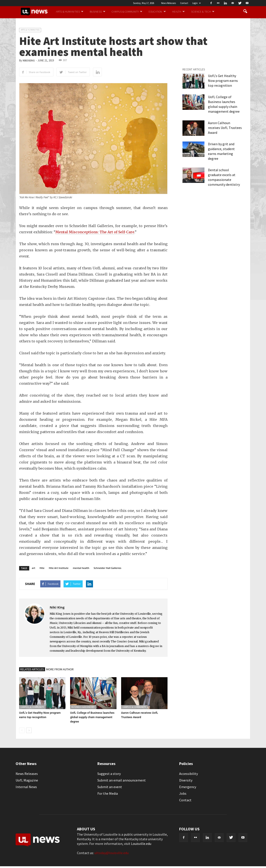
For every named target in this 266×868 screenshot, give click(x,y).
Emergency (188, 787)
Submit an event (110, 787)
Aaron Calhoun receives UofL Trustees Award (225, 128)
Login (197, 3)
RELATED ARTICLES (32, 669)
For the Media (108, 793)
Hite (42, 568)
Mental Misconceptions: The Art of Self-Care (95, 232)
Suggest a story (109, 774)
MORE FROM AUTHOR (60, 669)
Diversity (186, 780)
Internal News (26, 787)
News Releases (169, 3)
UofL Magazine (27, 780)
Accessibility (189, 774)
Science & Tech (203, 11)
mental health (81, 568)
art (34, 568)
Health (179, 11)
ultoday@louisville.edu (112, 853)
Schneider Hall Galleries (107, 568)
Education (157, 11)
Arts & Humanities (70, 11)
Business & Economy (83, 707)
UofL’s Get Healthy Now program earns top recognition (223, 81)
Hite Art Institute (59, 568)
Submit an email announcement (122, 780)
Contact (184, 3)
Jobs (183, 793)
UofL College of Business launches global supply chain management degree (92, 717)
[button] (245, 11)
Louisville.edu (141, 844)
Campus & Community (127, 11)
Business (97, 11)
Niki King (29, 61)
